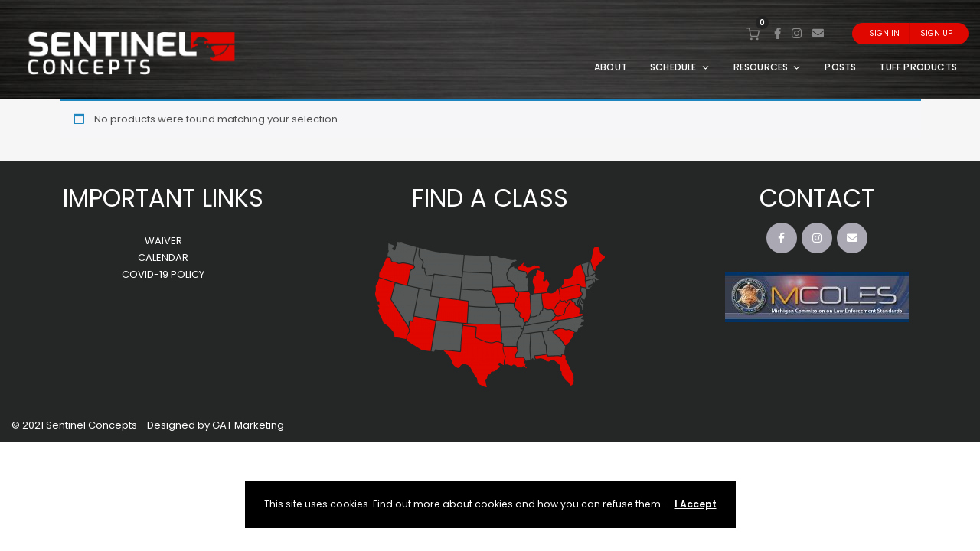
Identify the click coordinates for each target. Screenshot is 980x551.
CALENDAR (163, 258)
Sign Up (936, 33)
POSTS (840, 67)
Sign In (884, 33)
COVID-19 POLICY (163, 274)
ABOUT (611, 67)
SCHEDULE (680, 67)
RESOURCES (768, 67)
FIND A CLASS (490, 198)
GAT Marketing (248, 425)
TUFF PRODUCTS (918, 67)
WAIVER (163, 241)
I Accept (696, 504)
